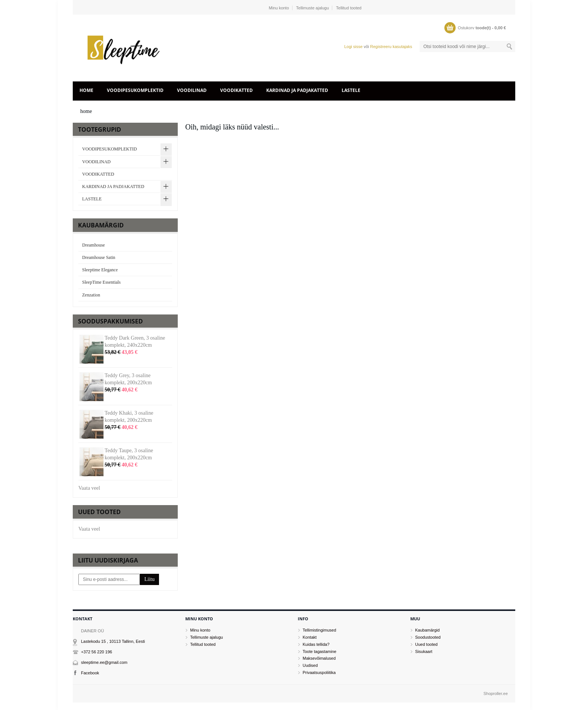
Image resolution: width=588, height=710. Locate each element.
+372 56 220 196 (97, 652)
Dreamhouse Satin (99, 257)
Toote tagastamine (319, 651)
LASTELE (351, 90)
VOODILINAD (192, 90)
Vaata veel (89, 488)
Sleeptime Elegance (100, 270)
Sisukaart (424, 651)
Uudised (310, 665)
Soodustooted (428, 637)
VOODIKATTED (236, 90)
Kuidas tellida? (316, 644)
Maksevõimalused (319, 658)
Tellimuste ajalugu (313, 8)
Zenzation (91, 295)
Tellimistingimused (319, 630)
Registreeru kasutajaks (391, 47)
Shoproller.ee (496, 693)
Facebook (90, 673)
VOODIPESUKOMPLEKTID (135, 90)
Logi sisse (353, 47)
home (86, 90)
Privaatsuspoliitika (319, 672)
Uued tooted (426, 644)
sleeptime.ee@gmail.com (104, 662)
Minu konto (279, 8)
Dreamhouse (94, 245)
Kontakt (310, 637)
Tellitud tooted (349, 8)
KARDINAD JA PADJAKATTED (297, 90)
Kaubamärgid (427, 630)
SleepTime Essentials (101, 282)
